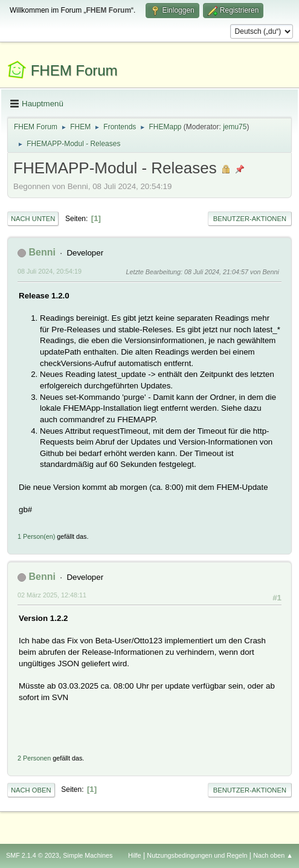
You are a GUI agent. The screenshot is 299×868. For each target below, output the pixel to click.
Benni (42, 252)
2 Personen (34, 758)
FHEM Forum (74, 70)
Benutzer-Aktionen (250, 219)
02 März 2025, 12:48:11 (52, 595)
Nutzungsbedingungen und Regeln (197, 855)
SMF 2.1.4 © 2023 (33, 855)
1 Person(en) (36, 536)
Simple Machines (88, 855)
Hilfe (135, 855)
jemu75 (235, 127)
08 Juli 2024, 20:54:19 (50, 271)
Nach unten (33, 219)
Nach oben (31, 790)
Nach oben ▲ (273, 855)
